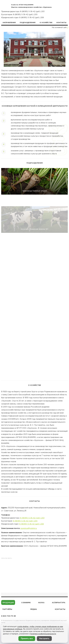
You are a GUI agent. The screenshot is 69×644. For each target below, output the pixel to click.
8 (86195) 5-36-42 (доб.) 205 (25, 15)
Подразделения (28, 23)
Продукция (8, 603)
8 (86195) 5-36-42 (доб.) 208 (31, 18)
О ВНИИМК (26, 603)
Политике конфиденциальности (43, 634)
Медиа (34, 609)
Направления (9, 23)
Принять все (27, 639)
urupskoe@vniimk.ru (29, 531)
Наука (41, 603)
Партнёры (7, 609)
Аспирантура (59, 603)
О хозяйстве (46, 23)
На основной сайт (59, 28)
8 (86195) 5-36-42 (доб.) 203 (32, 12)
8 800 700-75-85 (9, 616)
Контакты (61, 23)
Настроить (44, 639)
